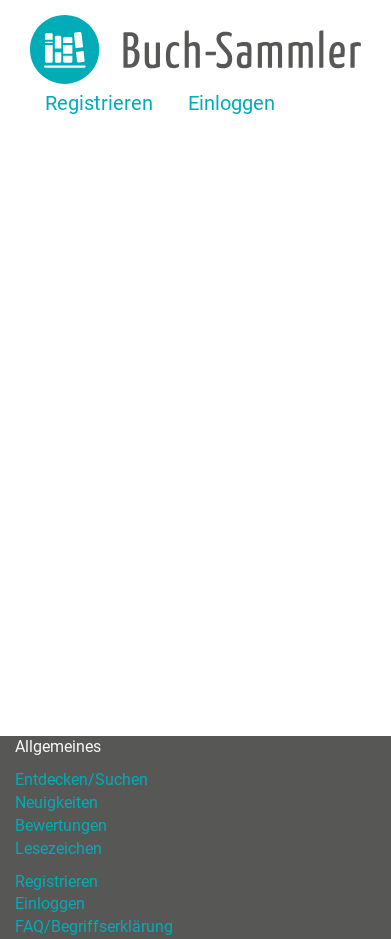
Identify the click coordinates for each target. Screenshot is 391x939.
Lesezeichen (58, 848)
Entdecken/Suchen (81, 779)
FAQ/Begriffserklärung (94, 926)
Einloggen (231, 103)
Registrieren (99, 103)
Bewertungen (61, 825)
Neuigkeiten (56, 802)
